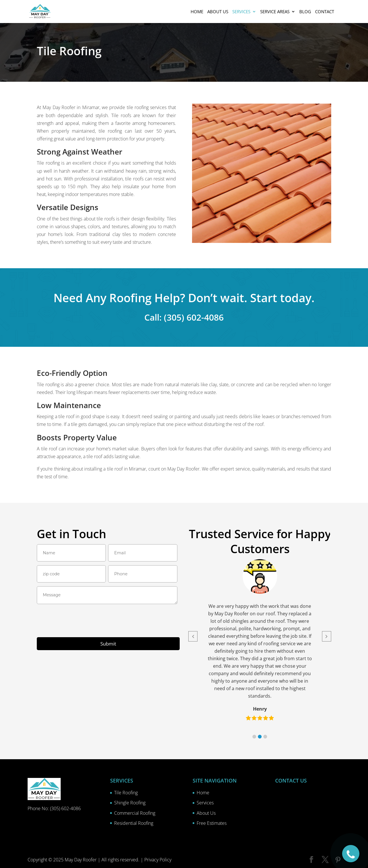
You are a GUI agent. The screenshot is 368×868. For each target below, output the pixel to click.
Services (241, 12)
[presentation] (80, 622)
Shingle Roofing (130, 803)
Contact (325, 12)
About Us (206, 813)
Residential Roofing (134, 823)
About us (218, 12)
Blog (305, 12)
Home (197, 12)
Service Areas (275, 12)
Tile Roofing (126, 793)
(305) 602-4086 (65, 808)
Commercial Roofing (135, 813)
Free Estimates (212, 823)
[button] (254, 737)
